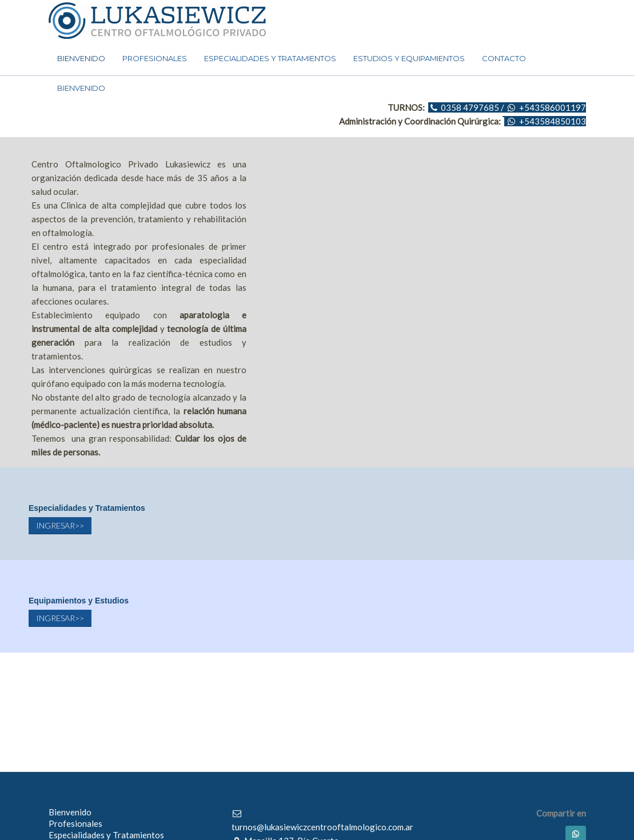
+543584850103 (553, 121)
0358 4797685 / (472, 107)
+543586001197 (553, 107)
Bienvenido (70, 812)
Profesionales (75, 823)
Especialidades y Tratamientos (106, 835)
